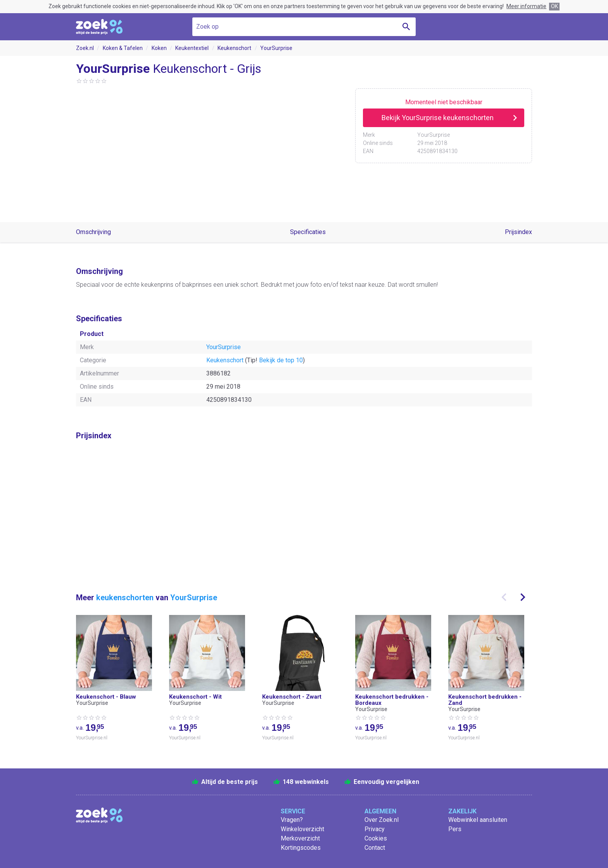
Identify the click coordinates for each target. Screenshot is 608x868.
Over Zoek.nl (382, 820)
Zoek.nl (85, 48)
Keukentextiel (192, 48)
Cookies (376, 838)
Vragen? (292, 820)
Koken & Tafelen (123, 48)
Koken (159, 48)
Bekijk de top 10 (281, 360)
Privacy (375, 829)
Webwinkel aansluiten (478, 820)
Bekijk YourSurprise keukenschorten (438, 118)
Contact (375, 848)
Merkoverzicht (300, 838)
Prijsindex (518, 232)
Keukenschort (234, 48)
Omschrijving (93, 232)
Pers (455, 829)
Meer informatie (526, 6)
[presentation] (504, 597)
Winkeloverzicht (302, 829)
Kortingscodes (301, 848)
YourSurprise (276, 48)
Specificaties (308, 232)
